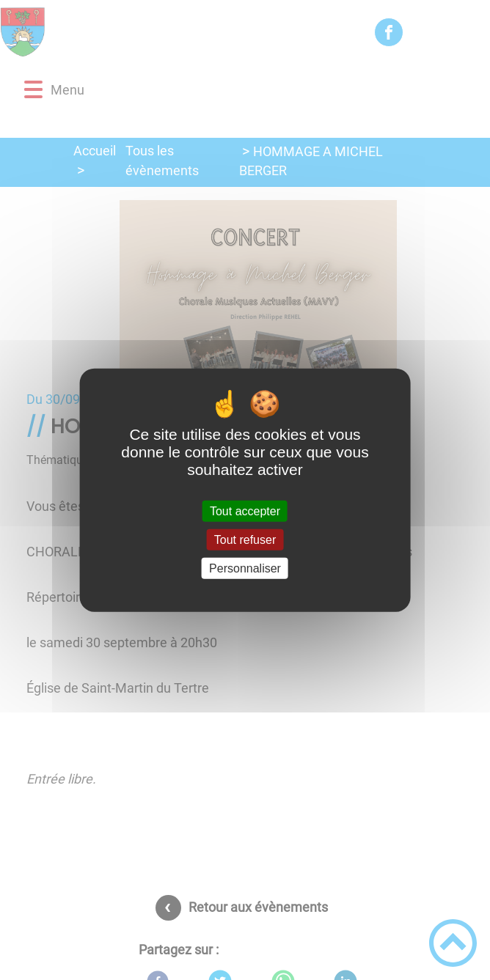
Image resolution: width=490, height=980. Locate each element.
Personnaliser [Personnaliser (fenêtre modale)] (245, 568)
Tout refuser (245, 539)
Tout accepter (245, 511)
